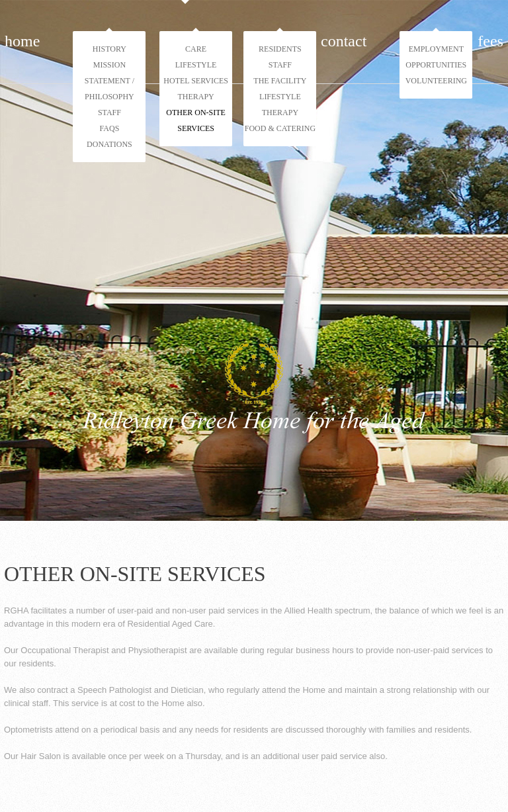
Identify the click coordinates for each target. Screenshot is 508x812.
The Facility (280, 81)
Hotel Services (196, 81)
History (109, 49)
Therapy (195, 97)
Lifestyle (196, 65)
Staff (109, 113)
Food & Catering (280, 128)
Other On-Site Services (196, 120)
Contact (344, 41)
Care (196, 49)
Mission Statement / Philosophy (109, 81)
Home (22, 41)
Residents (280, 49)
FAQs (110, 128)
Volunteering (436, 81)
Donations (109, 144)
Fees (490, 41)
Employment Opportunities (436, 57)
